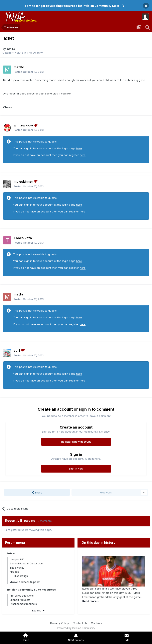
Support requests (20, 600)
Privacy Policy (60, 623)
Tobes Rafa (23, 238)
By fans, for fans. (26, 21)
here (79, 148)
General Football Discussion (26, 563)
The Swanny (35, 53)
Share (37, 492)
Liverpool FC (17, 559)
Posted (29, 72)
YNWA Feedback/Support (25, 582)
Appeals (15, 572)
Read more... (91, 601)
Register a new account (76, 442)
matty (18, 294)
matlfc (11, 49)
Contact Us (80, 623)
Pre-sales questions (22, 596)
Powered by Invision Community (76, 628)
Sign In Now (76, 469)
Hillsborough (20, 576)
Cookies (96, 623)
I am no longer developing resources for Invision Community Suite (72, 6)
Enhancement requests (23, 604)
